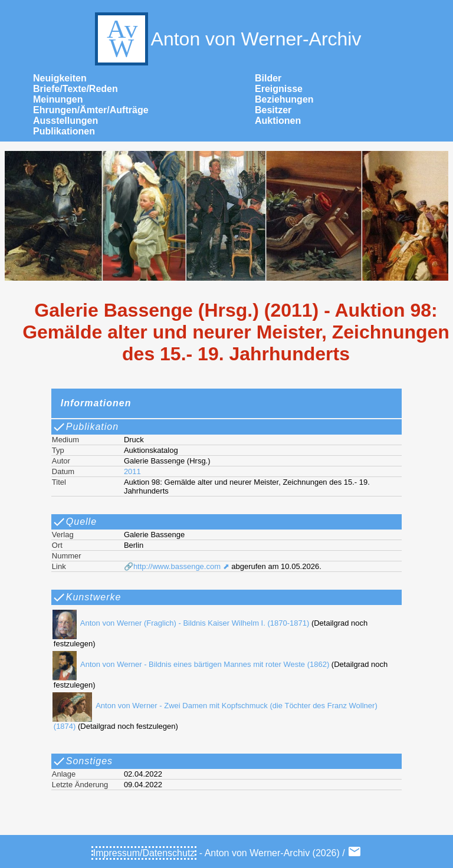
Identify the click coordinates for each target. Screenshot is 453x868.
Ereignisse (279, 89)
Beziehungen (284, 99)
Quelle (74, 522)
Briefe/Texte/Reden (75, 89)
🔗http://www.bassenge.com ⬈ (177, 566)
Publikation (85, 427)
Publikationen (64, 131)
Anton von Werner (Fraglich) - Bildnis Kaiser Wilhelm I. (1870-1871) (179, 623)
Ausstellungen (65, 121)
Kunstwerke (87, 597)
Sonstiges (82, 761)
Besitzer (273, 110)
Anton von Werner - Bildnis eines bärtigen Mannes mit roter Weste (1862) (189, 664)
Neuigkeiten (60, 78)
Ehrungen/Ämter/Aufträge (91, 110)
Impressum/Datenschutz (144, 853)
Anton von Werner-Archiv (227, 39)
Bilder (268, 78)
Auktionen (278, 121)
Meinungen (58, 99)
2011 (132, 471)
